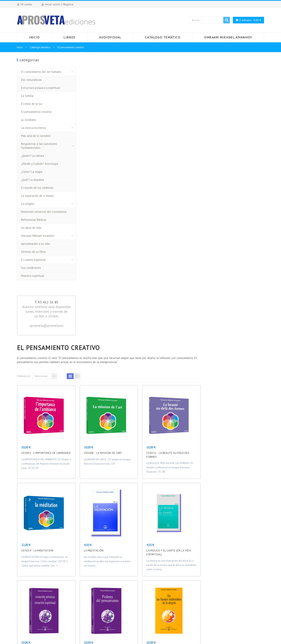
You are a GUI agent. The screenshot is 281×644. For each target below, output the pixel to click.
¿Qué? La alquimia (32, 180)
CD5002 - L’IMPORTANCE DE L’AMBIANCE (109, 171)
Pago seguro (109, 587)
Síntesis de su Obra (33, 252)
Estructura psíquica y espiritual (41, 88)
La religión (28, 204)
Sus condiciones (31, 268)
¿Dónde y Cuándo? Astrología (40, 164)
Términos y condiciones (116, 581)
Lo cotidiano (29, 120)
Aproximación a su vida (35, 244)
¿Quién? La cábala (33, 156)
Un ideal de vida (31, 228)
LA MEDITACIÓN (157, 268)
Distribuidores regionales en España (124, 592)
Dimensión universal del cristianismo (44, 212)
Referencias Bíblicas (34, 220)
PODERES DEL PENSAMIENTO (165, 366)
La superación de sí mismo (37, 196)
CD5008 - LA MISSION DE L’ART (166, 171)
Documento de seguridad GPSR (121, 598)
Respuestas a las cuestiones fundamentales (39, 146)
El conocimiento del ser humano (41, 72)
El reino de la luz (32, 104)
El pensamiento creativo (36, 112)
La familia (27, 96)
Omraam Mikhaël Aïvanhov (38, 236)
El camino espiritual (33, 260)
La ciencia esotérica (33, 128)
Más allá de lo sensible (36, 136)
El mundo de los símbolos (37, 188)
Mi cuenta (107, 603)
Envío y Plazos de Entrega (118, 570)
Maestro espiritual (33, 276)
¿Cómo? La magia (32, 172)
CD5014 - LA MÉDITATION (100, 268)
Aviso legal (108, 576)
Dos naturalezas (31, 80)
